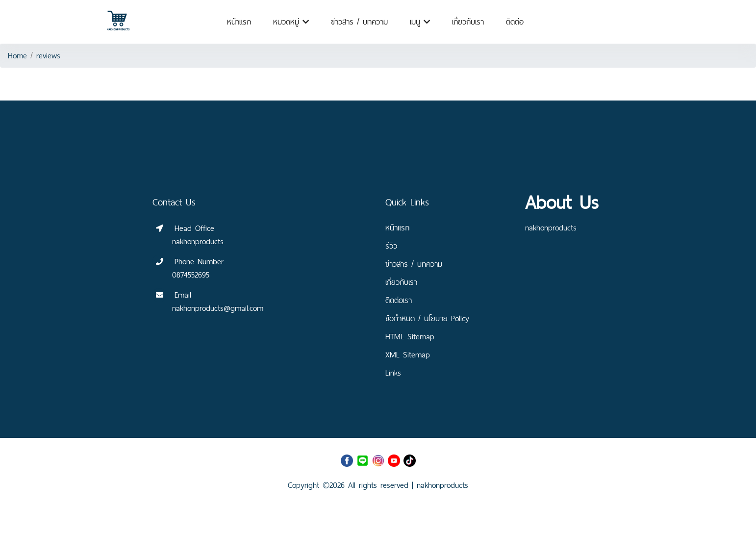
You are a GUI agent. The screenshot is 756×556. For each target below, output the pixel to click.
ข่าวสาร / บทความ (359, 22)
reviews (48, 56)
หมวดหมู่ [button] (291, 22)
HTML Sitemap (410, 337)
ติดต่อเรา (399, 300)
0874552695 (191, 275)
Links (393, 373)
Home (17, 56)
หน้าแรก (239, 22)
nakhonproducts (442, 485)
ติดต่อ (515, 22)
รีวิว (391, 246)
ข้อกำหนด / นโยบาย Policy (427, 318)
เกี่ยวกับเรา (468, 22)
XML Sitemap (408, 355)
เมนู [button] (420, 22)
